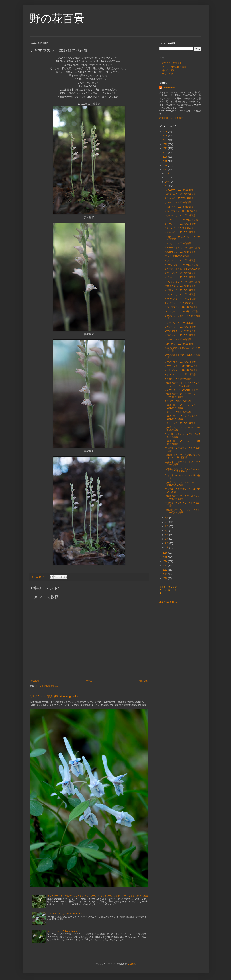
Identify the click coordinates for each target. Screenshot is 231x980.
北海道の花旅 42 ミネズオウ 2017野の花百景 (181, 484)
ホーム (89, 681)
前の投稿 (143, 681)
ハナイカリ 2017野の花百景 (179, 344)
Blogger (132, 964)
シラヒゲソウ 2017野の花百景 (180, 215)
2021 (165, 153)
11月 (168, 178)
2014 (165, 561)
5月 (167, 531)
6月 (167, 526)
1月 (167, 547)
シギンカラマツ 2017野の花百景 (181, 312)
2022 (165, 148)
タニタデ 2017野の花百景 (178, 401)
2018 (165, 165)
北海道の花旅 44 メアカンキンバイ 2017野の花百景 (182, 456)
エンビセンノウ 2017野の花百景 (181, 370)
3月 (167, 539)
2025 (165, 136)
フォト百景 (167, 74)
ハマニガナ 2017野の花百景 (179, 190)
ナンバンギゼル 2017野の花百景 (181, 265)
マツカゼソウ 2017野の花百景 (180, 273)
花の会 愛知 (169, 70)
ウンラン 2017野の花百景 (178, 203)
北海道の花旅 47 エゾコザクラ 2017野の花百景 (182, 418)
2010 (165, 578)
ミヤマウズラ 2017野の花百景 (180, 299)
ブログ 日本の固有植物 (174, 67)
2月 (167, 543)
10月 (168, 182)
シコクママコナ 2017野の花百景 (181, 211)
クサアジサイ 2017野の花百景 (180, 362)
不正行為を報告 (168, 602)
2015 (165, 557)
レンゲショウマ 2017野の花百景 (181, 390)
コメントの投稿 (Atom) (46, 686)
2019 (165, 161)
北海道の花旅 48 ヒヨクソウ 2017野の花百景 (181, 407)
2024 (165, 140)
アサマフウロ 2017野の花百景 (180, 375)
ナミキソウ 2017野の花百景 (179, 198)
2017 (165, 170)
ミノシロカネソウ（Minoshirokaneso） (66, 914)
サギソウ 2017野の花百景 (178, 412)
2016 (165, 553)
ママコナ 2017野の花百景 (178, 243)
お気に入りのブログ (172, 63)
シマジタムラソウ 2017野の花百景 (182, 282)
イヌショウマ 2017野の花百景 (180, 232)
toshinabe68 (169, 88)
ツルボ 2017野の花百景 (177, 256)
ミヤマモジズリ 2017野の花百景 (181, 366)
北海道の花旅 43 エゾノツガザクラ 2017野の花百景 (182, 470)
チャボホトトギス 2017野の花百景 (182, 248)
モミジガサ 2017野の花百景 (179, 303)
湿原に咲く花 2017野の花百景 (180, 286)
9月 (167, 186)
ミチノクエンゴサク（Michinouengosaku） (55, 696)
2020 (165, 157)
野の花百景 (57, 18)
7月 (167, 522)
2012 (165, 570)
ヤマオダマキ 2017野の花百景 (180, 331)
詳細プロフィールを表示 (171, 118)
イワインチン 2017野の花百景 (180, 335)
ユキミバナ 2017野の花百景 (179, 228)
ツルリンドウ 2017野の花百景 (180, 224)
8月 (167, 518)
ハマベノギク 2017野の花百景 (180, 194)
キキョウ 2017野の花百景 (178, 379)
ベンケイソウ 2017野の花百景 (180, 294)
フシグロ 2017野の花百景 (178, 340)
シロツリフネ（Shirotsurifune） (63, 931)
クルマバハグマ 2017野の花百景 (181, 220)
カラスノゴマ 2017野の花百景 (180, 260)
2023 (165, 144)
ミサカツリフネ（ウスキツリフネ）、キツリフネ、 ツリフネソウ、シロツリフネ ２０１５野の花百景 (98, 896)
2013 (165, 566)
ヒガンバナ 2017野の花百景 (179, 207)
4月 (167, 535)
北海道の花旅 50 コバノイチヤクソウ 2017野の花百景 (182, 384)
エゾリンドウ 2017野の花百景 (180, 290)
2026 (165, 132)
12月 (168, 173)
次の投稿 (35, 681)
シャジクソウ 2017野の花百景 (180, 327)
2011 (165, 574)
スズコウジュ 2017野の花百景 (180, 252)
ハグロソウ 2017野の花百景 (179, 323)
